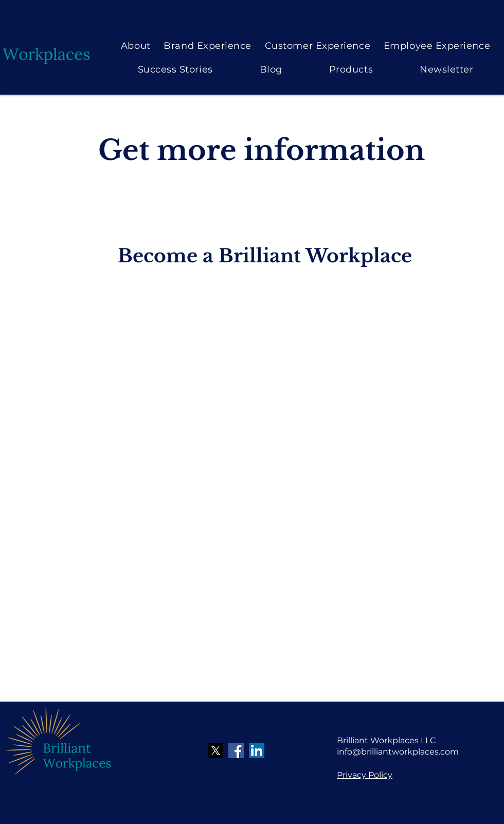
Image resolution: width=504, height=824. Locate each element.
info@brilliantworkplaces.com (398, 752)
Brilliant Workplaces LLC (386, 740)
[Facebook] (236, 750)
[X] (215, 750)
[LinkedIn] (257, 750)
